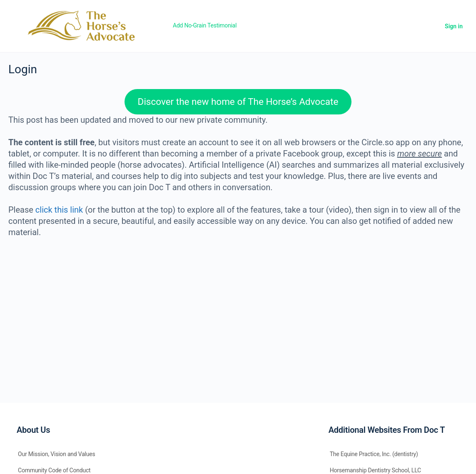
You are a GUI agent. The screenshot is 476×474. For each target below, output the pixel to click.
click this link (59, 210)
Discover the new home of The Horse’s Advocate (238, 102)
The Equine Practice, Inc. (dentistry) (374, 454)
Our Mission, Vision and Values (57, 454)
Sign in (454, 26)
